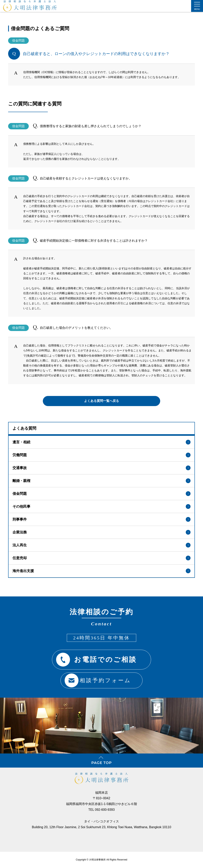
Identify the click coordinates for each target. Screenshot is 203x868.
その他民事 (101, 505)
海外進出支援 (101, 570)
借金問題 (101, 492)
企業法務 (101, 531)
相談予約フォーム (96, 678)
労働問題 (101, 454)
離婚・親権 (101, 480)
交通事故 (101, 467)
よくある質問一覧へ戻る (101, 399)
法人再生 (101, 544)
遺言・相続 (101, 441)
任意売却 (101, 557)
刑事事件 (101, 518)
